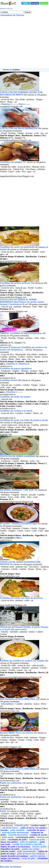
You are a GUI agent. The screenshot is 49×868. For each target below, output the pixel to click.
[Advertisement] (24, 43)
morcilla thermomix (18, 835)
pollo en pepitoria (29, 842)
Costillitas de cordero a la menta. (16, 411)
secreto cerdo (8, 851)
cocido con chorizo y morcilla (27, 844)
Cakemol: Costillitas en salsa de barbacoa (21, 333)
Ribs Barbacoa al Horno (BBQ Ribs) (18, 699)
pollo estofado (17, 830)
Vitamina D (24, 364)
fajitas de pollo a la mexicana (15, 847)
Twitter (26, 3)
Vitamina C (6, 104)
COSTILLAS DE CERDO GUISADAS (18, 456)
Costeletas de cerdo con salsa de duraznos (21, 598)
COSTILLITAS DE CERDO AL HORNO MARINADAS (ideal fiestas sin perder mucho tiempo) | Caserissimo (22, 302)
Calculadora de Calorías (12, 15)
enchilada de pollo (18, 840)
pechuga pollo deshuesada (15, 833)
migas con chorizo (10, 858)
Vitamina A (12, 364)
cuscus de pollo (37, 840)
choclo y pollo (39, 847)
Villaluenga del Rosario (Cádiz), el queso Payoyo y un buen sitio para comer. (24, 628)
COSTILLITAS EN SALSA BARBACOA (19, 128)
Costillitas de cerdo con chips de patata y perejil (24, 420)
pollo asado (8, 837)
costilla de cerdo (38, 835)
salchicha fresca (10, 828)
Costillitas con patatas (11, 162)
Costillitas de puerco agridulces (16, 369)
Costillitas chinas (9, 380)
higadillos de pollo (10, 849)
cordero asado (38, 826)
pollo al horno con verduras (31, 854)
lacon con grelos (9, 842)
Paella (3, 811)
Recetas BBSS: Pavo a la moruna (17, 733)
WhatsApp (44, 3)
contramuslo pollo (25, 837)
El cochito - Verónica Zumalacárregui (19, 524)
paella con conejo (31, 849)
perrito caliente (38, 856)
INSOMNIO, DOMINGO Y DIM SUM (17, 490)
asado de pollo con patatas (14, 856)
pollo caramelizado (27, 851)
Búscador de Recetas (11, 867)
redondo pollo (22, 826)
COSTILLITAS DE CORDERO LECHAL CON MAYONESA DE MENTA (21, 94)
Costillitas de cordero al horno (15, 283)
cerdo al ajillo (28, 858)
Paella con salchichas (11, 783)
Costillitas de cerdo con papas (15, 397)
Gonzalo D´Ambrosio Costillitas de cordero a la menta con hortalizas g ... (23, 349)
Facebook (35, 3)
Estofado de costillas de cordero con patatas (22, 661)
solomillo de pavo (36, 830)
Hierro (22, 104)
